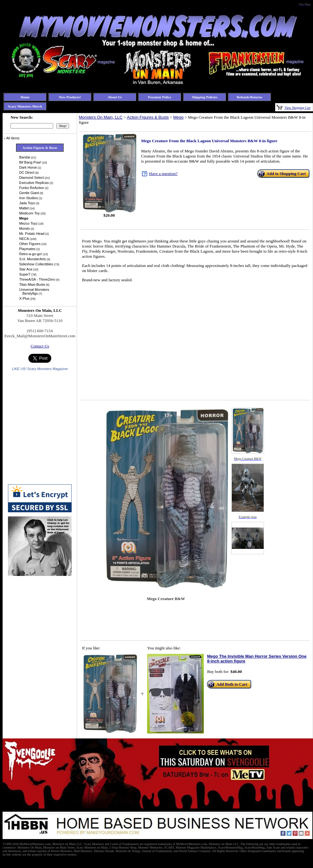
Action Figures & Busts (148, 117)
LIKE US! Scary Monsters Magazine (40, 369)
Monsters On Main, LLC (100, 117)
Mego (178, 117)
